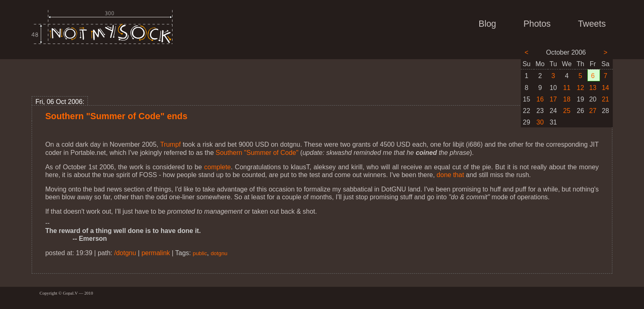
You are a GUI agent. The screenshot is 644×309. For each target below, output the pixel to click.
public (200, 253)
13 (593, 88)
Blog (487, 24)
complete (217, 167)
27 (593, 111)
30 (540, 122)
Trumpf (170, 144)
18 (567, 99)
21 (605, 99)
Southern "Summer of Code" (257, 153)
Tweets (592, 24)
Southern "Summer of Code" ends (116, 116)
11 (567, 88)
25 (567, 111)
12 (580, 88)
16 (540, 99)
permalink (155, 253)
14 (605, 88)
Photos (537, 24)
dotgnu (219, 253)
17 (553, 99)
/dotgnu (125, 253)
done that (450, 175)
